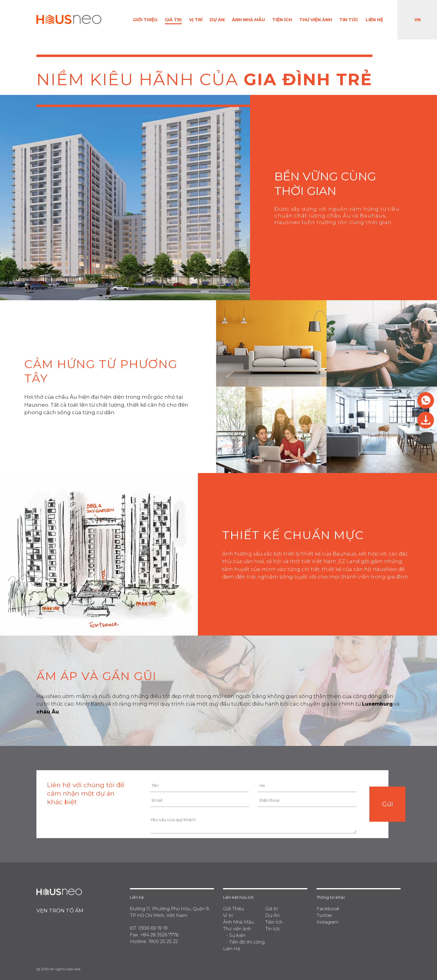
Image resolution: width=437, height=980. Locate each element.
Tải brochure (426, 420)
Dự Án (217, 20)
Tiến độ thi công (247, 942)
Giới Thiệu (145, 20)
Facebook (328, 909)
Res (426, 400)
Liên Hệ (374, 20)
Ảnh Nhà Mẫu (248, 20)
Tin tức (349, 20)
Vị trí (196, 20)
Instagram (328, 922)
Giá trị (173, 20)
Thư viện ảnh (316, 20)
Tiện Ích (282, 20)
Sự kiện (237, 935)
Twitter (324, 915)
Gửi (388, 804)
